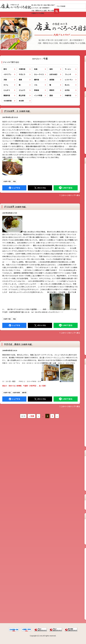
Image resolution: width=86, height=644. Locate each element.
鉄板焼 (37, 90)
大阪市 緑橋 (16, 392)
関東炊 (52, 90)
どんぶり (22, 90)
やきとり (22, 74)
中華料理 (22, 69)
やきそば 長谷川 (18, 344)
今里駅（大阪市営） (30, 386)
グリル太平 (15, 207)
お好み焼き (53, 74)
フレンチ (68, 74)
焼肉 (51, 69)
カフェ (6, 85)
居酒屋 (52, 80)
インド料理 (38, 95)
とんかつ (7, 90)
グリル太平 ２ (17, 111)
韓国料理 (7, 95)
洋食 (5, 80)
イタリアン (7, 74)
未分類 (21, 101)
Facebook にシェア (14, 188)
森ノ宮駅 (42, 386)
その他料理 (8, 101)
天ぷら (67, 85)
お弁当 (67, 90)
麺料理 (37, 80)
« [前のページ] (38, 416)
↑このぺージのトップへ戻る (70, 195)
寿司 (5, 69)
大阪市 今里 (7, 181)
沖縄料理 (68, 95)
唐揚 (51, 95)
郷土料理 (22, 95)
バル (36, 85)
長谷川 (5, 386)
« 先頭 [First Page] (32, 416)
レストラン (69, 80)
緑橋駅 (19, 386)
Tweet (40, 188)
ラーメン (68, 69)
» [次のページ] (57, 416)
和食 (36, 69)
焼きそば (12, 386)
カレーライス (39, 74)
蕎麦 (20, 80)
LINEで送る (66, 188)
